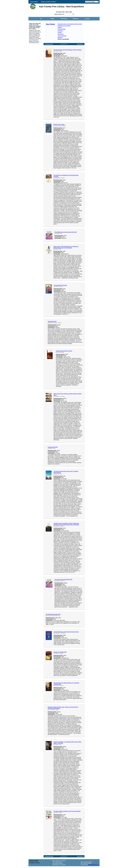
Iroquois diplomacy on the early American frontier (66, 632)
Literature (60, 37)
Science (60, 32)
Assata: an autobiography (60, 652)
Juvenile (87, 19)
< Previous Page (49, 44)
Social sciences (62, 29)
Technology (61, 34)
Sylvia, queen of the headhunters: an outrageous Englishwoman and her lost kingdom (66, 247)
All (41, 19)
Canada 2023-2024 (53, 447)
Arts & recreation (62, 36)
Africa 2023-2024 (52, 321)
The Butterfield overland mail (53, 614)
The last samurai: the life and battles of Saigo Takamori (68, 50)
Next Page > (80, 44)
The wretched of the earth (60, 285)
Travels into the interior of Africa (64, 351)
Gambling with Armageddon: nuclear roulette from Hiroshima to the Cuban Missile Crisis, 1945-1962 (66, 524)
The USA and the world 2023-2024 (63, 579)
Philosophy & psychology (64, 26)
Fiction (52, 19)
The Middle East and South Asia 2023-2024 (66, 232)
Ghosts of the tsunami (59, 124)
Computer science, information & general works (70, 24)
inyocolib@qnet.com (93, 865)
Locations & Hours (34, 863)
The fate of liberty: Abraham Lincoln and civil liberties (67, 811)
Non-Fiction (64, 19)
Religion (60, 27)
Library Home (34, 2)
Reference (76, 19)
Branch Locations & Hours (49, 2)
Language (60, 31)
